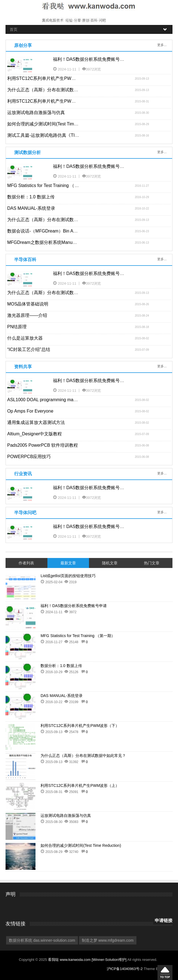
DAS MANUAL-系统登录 (31, 208)
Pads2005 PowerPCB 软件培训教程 (43, 445)
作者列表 (26, 563)
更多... (162, 45)
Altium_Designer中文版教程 (35, 434)
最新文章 (68, 563)
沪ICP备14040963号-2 (125, 969)
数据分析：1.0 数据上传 (31, 197)
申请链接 (164, 920)
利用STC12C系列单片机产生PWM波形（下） (52, 78)
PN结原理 (17, 327)
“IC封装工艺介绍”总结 (29, 349)
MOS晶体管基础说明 (28, 304)
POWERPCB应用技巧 (29, 457)
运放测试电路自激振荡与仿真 (36, 113)
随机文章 (110, 563)
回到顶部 (165, 973)
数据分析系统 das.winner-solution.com (42, 940)
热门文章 (152, 563)
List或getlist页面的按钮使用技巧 (68, 576)
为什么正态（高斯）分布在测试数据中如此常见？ (56, 90)
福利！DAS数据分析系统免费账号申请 (91, 59)
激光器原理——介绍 (27, 315)
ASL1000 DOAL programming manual (44, 400)
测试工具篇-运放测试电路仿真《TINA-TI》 (49, 135)
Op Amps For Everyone (30, 411)
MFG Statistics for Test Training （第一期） (50, 185)
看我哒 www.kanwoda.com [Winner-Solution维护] (88, 960)
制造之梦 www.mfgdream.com (108, 940)
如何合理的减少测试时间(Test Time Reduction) (53, 124)
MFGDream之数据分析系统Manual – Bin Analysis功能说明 (65, 242)
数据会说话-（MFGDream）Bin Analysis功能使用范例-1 (62, 231)
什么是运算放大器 (25, 338)
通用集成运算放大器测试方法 (36, 422)
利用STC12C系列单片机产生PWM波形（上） (52, 101)
